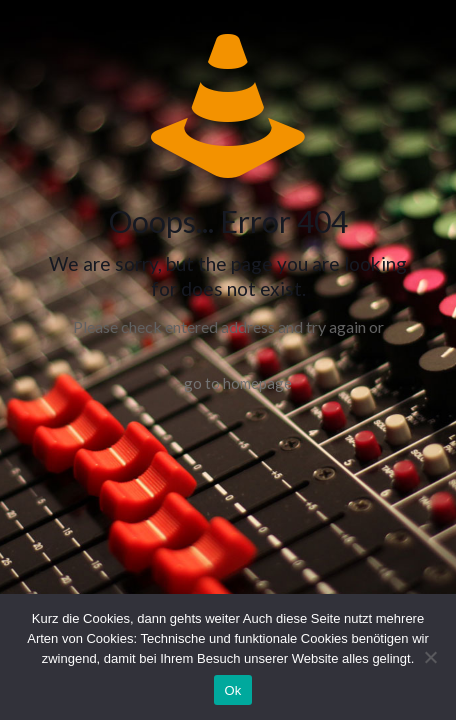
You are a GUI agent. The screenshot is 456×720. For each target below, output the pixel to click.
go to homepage (238, 383)
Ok (232, 690)
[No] (431, 657)
